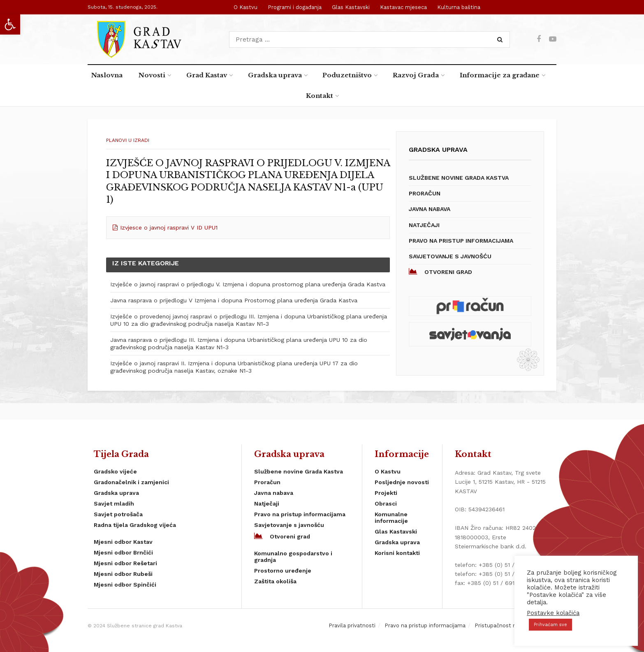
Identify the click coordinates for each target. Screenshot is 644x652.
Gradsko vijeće (115, 471)
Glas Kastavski (351, 7)
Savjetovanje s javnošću (450, 256)
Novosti (152, 75)
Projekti (386, 493)
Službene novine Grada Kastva (459, 178)
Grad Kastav (207, 75)
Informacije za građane (500, 75)
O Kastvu (246, 7)
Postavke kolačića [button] (553, 613)
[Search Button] (502, 39)
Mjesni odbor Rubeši (123, 574)
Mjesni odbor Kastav (123, 542)
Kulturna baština (459, 7)
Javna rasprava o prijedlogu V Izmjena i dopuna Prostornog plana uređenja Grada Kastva (234, 300)
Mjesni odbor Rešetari (125, 563)
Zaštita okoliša (275, 581)
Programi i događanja (295, 7)
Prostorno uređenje (283, 571)
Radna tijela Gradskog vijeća (135, 525)
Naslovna (107, 75)
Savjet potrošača (118, 514)
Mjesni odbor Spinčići (125, 585)
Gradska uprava (275, 75)
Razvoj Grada (416, 75)
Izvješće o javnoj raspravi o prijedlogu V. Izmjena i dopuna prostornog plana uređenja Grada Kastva (248, 284)
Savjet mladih (114, 504)
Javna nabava (430, 209)
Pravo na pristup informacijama (461, 241)
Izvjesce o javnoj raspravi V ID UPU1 (169, 227)
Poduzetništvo (347, 75)
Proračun (425, 193)
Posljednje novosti (402, 482)
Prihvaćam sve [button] (550, 625)
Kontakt (320, 96)
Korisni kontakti (397, 553)
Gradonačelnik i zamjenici (131, 482)
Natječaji (424, 225)
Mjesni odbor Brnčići (123, 552)
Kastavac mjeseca (403, 7)
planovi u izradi (128, 140)
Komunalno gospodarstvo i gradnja (293, 557)
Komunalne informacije (391, 517)
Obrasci (386, 504)
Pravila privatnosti (352, 625)
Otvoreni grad (440, 271)
